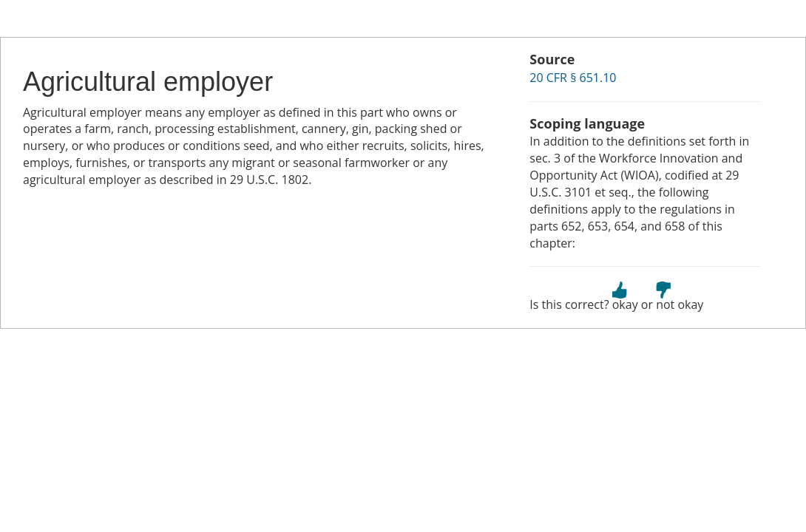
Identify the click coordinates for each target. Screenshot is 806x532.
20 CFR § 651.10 (573, 78)
